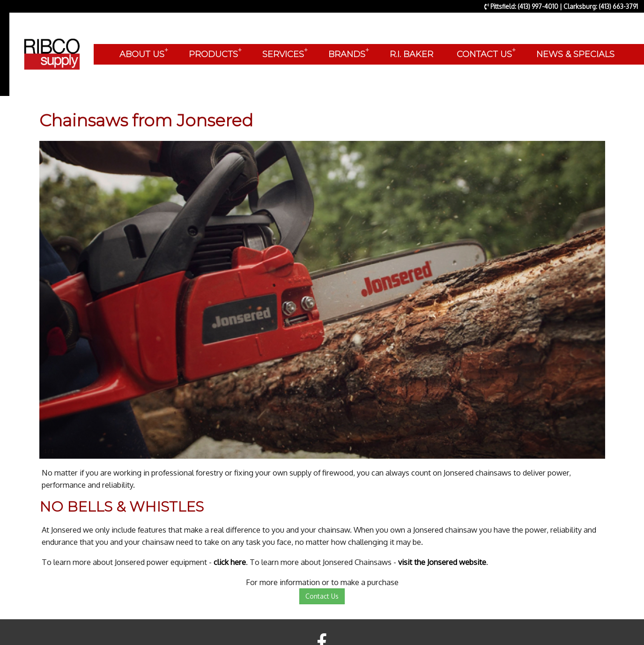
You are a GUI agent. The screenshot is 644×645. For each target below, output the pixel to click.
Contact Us (322, 596)
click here (230, 562)
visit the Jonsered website (442, 562)
